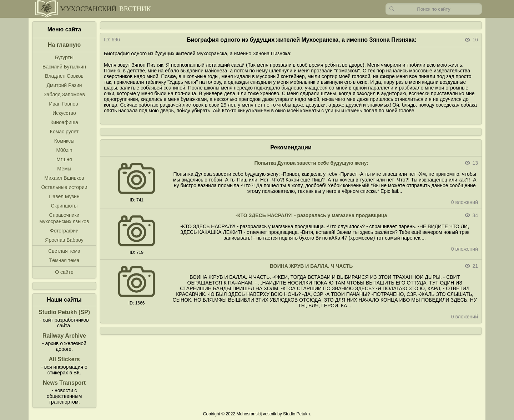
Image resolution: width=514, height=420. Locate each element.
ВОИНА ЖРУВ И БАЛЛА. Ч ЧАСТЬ (311, 266)
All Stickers (64, 359)
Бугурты (64, 57)
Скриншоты (64, 206)
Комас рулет (64, 132)
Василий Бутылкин (64, 67)
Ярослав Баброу (64, 240)
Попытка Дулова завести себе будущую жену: (311, 163)
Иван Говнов (64, 104)
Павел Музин (64, 196)
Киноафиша (64, 122)
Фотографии (64, 231)
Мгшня (64, 159)
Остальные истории (64, 187)
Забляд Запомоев (64, 94)
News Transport (64, 383)
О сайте (64, 272)
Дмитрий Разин (64, 85)
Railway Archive (64, 336)
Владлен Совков (64, 76)
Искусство (64, 113)
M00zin (64, 150)
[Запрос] (434, 9)
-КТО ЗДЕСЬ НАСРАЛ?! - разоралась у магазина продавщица (311, 215)
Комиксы (64, 141)
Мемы (64, 169)
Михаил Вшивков (64, 178)
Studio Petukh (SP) (64, 312)
